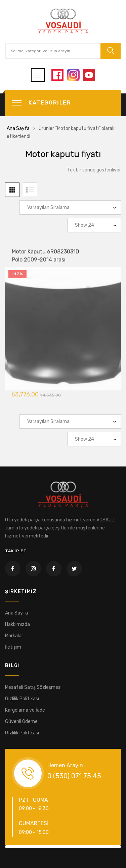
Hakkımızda (17, 624)
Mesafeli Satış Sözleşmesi (33, 687)
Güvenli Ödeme (21, 721)
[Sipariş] (70, 207)
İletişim (13, 647)
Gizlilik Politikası (22, 699)
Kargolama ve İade (25, 710)
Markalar (14, 636)
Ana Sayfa (18, 128)
